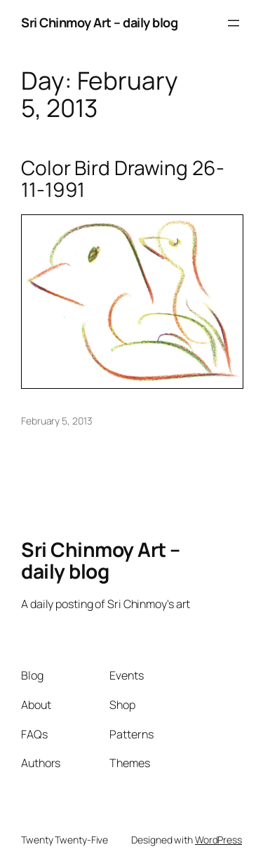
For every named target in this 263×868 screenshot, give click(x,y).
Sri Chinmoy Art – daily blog (99, 22)
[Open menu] (234, 23)
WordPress (218, 840)
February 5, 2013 (56, 421)
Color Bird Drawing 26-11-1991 (123, 179)
